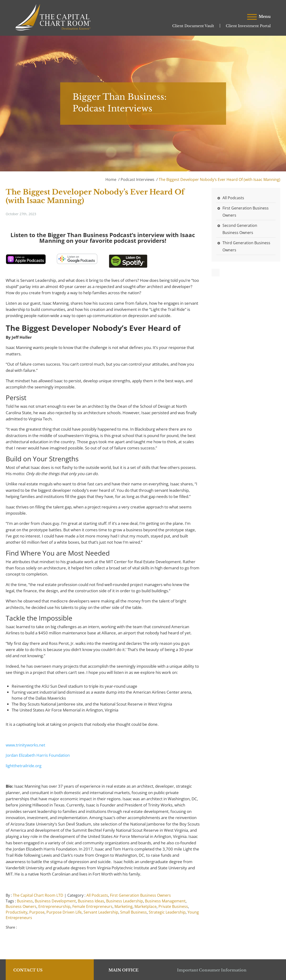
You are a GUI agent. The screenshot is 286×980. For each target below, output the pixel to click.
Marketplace (145, 906)
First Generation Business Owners (140, 895)
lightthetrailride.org (24, 766)
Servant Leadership (101, 912)
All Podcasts (97, 895)
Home (111, 179)
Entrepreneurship (54, 906)
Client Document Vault (193, 26)
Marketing (123, 906)
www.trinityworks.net (25, 745)
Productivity (17, 912)
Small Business (133, 912)
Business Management (165, 901)
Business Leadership (125, 901)
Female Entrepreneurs (92, 906)
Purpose (37, 912)
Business (25, 901)
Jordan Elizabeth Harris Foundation (38, 755)
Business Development (55, 901)
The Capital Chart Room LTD (38, 895)
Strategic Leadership (167, 912)
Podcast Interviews (138, 179)
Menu (259, 17)
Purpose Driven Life (64, 912)
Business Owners (21, 906)
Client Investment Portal (248, 26)
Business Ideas (91, 901)
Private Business (173, 906)
